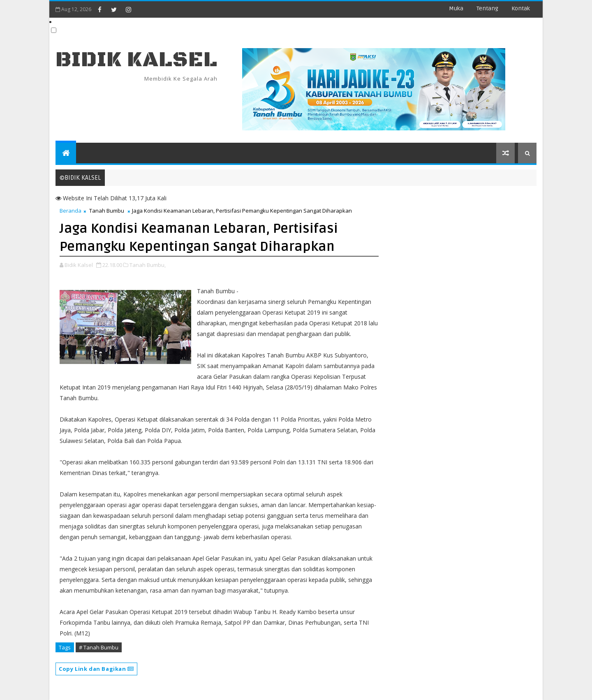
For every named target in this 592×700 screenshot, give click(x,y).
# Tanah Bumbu (99, 647)
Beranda (71, 211)
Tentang (487, 8)
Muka (456, 8)
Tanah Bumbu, (148, 265)
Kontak (521, 8)
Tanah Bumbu (107, 211)
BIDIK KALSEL (136, 60)
